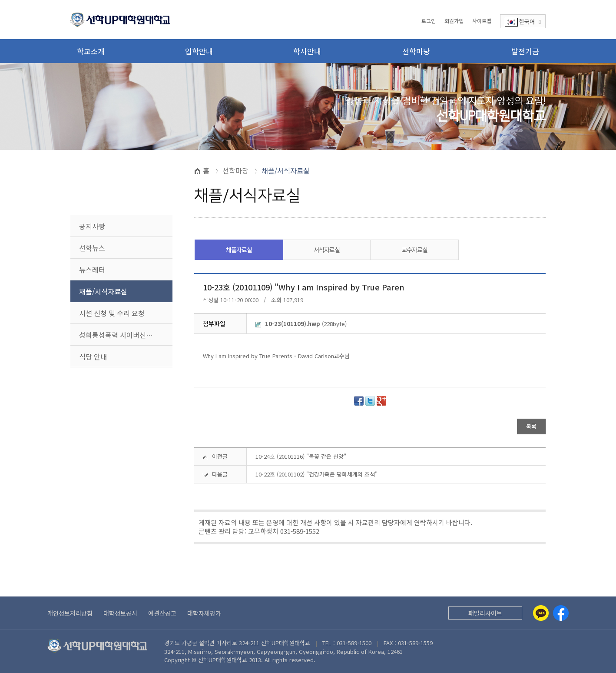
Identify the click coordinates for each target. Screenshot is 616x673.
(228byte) (301, 324)
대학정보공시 (120, 613)
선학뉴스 (92, 248)
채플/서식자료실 (103, 291)
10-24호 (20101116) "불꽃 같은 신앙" (301, 456)
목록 (531, 426)
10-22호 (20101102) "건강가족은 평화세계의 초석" (316, 474)
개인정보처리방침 (70, 613)
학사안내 (307, 51)
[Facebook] (561, 613)
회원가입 (454, 21)
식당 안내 (93, 356)
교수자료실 (414, 250)
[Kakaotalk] (541, 613)
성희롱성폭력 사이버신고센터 (122, 335)
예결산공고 (162, 613)
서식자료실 (327, 250)
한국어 (523, 22)
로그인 (429, 21)
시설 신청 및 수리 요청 (112, 313)
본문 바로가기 (0, 0)
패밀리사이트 (485, 613)
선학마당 (416, 51)
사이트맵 (482, 21)
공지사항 (92, 226)
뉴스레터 (92, 270)
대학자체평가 (204, 613)
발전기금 (525, 51)
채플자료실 (239, 250)
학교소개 (91, 51)
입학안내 (199, 51)
